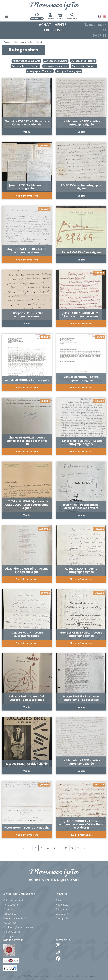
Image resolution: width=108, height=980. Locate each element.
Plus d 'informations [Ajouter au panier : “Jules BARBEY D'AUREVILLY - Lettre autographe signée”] (81, 324)
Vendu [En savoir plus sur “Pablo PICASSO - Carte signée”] (81, 260)
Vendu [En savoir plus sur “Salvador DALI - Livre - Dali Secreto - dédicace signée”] (27, 707)
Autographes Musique (56, 66)
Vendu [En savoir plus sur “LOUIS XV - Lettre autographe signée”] (81, 196)
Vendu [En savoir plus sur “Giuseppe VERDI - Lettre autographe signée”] (27, 324)
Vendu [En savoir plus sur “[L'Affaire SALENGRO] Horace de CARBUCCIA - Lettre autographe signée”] (27, 515)
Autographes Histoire (83, 61)
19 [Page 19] (78, 848)
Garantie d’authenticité (15, 918)
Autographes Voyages (69, 71)
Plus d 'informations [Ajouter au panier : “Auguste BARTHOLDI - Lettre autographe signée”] (27, 260)
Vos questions (10, 923)
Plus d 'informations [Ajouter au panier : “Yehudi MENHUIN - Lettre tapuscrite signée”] (81, 388)
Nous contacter (11, 905)
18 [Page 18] (72, 848)
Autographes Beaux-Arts (26, 61)
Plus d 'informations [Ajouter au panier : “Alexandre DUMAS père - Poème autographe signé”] (27, 579)
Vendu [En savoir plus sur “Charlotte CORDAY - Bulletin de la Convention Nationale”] (27, 132)
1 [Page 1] (30, 848)
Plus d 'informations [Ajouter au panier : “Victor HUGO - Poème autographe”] (27, 835)
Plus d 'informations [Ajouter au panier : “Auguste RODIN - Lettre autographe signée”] (81, 579)
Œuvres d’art (62, 914)
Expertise (8, 909)
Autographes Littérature (25, 66)
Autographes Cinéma (56, 61)
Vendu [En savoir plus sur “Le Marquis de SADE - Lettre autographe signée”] (81, 132)
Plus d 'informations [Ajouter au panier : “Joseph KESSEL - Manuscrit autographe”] (27, 196)
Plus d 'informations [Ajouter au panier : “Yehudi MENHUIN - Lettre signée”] (27, 388)
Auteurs (60, 900)
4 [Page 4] (48, 848)
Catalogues (9, 936)
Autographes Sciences (84, 66)
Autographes (27, 42)
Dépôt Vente (10, 914)
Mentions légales (12, 932)
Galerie (16, 42)
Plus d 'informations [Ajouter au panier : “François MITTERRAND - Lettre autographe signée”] (81, 451)
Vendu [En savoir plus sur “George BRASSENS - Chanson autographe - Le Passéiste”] (81, 707)
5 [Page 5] (54, 848)
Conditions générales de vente (18, 927)
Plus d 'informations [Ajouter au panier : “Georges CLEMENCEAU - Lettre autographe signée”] (81, 643)
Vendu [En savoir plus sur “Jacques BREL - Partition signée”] (27, 771)
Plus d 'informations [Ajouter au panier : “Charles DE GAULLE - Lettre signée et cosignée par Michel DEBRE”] (27, 451)
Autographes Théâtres (40, 71)
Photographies (63, 918)
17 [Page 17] (66, 848)
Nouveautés (62, 905)
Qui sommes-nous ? (13, 900)
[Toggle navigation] (7, 16)
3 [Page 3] (42, 848)
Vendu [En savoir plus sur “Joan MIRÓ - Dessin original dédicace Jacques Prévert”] (81, 515)
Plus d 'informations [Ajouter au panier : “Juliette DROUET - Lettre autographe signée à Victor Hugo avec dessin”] (81, 835)
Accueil (7, 42)
